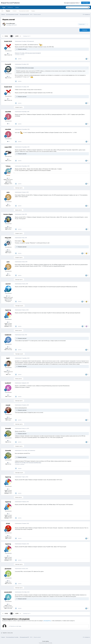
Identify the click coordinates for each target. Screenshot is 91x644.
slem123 (8, 284)
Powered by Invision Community (46, 643)
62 (8, 204)
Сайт (2, 11)
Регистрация (86, 3)
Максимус (12, 23)
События (14, 11)
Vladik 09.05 (8, 41)
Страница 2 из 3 (27, 36)
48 (8, 124)
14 (8, 53)
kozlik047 (8, 383)
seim (8, 192)
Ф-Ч (16, 25)
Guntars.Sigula (8, 214)
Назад (6, 36)
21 (8, 441)
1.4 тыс (8, 296)
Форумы (8, 11)
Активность (10, 7)
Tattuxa (8, 166)
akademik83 (8, 592)
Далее (17, 36)
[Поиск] (73, 7)
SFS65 (8, 524)
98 (8, 159)
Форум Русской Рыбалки (10, 3)
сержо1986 (8, 147)
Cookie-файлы (45, 641)
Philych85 (8, 238)
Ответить (85, 30)
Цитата (20, 59)
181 (8, 536)
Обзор (4, 8)
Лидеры (33, 11)
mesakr (8, 405)
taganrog (8, 310)
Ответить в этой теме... (15, 626)
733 (8, 178)
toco (29, 68)
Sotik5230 (8, 335)
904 (8, 417)
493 (8, 250)
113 (8, 322)
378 (8, 76)
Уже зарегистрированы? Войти (72, 3)
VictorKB (8, 429)
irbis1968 (8, 112)
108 (8, 581)
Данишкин (8, 569)
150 (8, 604)
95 (8, 226)
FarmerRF (8, 64)
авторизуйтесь (47, 621)
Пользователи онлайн (24, 11)
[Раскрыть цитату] (17, 68)
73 (8, 347)
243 (8, 370)
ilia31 (8, 358)
